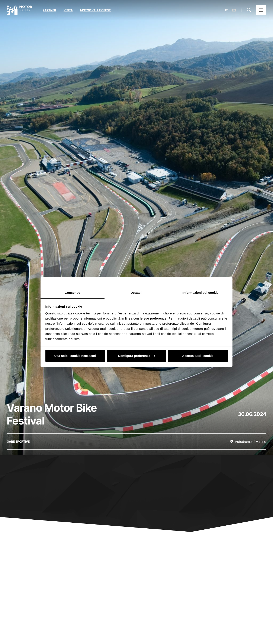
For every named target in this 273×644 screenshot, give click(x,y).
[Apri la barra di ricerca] (249, 10)
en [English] (234, 10)
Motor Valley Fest (95, 10)
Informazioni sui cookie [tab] (201, 293)
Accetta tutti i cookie (198, 356)
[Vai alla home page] (19, 10)
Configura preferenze (137, 356)
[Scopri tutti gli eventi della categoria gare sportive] (18, 442)
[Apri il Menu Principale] (261, 10)
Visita (68, 10)
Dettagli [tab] (136, 293)
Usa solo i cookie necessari (75, 356)
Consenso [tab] (72, 293)
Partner (49, 10)
